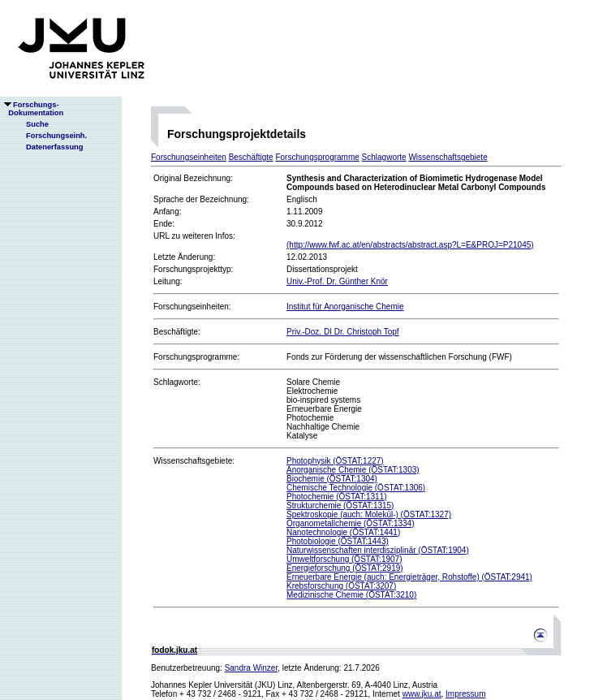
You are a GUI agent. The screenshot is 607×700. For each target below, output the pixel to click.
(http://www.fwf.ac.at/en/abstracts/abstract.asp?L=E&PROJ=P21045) (410, 245)
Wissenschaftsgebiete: (194, 461)
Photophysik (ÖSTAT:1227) (335, 461)
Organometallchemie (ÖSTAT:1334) (350, 523)
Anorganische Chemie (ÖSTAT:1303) (353, 470)
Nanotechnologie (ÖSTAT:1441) (343, 532)
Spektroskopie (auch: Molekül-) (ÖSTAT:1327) (369, 514)
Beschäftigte (251, 157)
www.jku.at (422, 694)
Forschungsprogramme (317, 157)
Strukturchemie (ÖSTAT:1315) (340, 506)
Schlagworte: (177, 382)
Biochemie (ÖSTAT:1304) (332, 479)
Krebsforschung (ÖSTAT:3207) (341, 586)
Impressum (465, 694)
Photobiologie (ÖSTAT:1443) (338, 541)
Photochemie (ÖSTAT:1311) (337, 497)
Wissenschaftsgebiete (448, 157)
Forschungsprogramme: (196, 357)
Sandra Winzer (252, 668)
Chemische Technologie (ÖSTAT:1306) (356, 488)
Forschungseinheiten (189, 157)
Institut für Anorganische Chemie (345, 307)
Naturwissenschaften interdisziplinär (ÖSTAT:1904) (378, 550)
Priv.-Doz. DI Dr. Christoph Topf (343, 332)
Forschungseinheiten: (192, 307)
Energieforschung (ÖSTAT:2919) (345, 568)
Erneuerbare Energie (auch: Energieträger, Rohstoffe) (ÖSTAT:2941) (409, 577)
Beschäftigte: (177, 332)
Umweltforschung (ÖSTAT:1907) (344, 559)
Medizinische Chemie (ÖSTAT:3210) (351, 595)
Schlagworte (384, 157)
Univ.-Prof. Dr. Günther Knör (337, 281)
